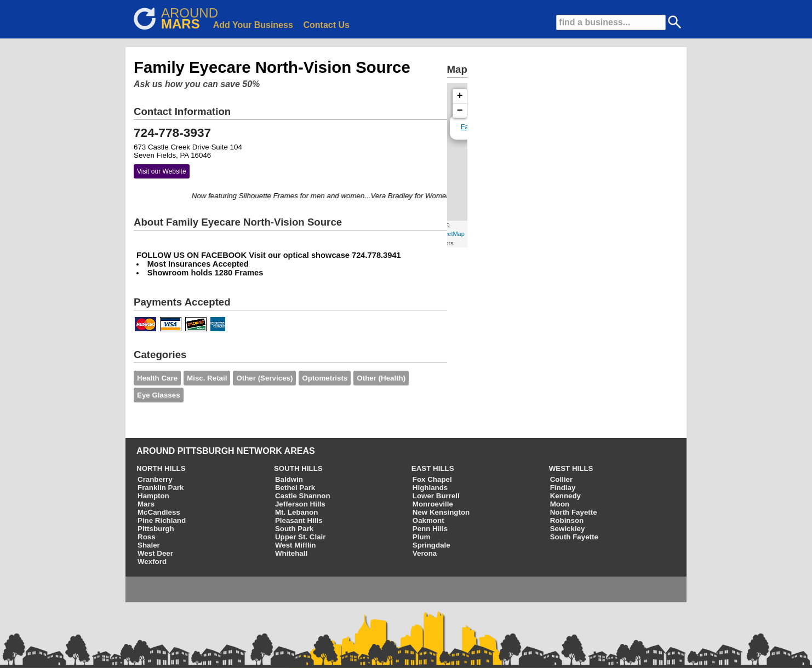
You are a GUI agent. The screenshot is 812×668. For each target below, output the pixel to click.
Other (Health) (381, 378)
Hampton (153, 496)
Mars (146, 504)
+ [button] (460, 96)
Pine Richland (162, 520)
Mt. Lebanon (296, 512)
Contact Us (327, 25)
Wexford (152, 562)
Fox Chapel (432, 479)
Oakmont (428, 520)
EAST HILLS (433, 468)
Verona (425, 553)
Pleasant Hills (299, 520)
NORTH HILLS (161, 468)
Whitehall (291, 553)
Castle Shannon (303, 496)
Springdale (431, 545)
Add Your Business (253, 25)
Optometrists (325, 378)
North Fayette (574, 512)
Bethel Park (295, 488)
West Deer (155, 553)
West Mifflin (296, 545)
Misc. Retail (207, 378)
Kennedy (565, 496)
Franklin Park (161, 488)
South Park (294, 529)
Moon (560, 504)
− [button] (460, 111)
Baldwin (289, 479)
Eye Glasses (159, 395)
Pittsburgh (156, 529)
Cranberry (155, 479)
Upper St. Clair (301, 537)
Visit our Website (162, 171)
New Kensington (441, 512)
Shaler (149, 545)
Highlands (430, 488)
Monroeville (433, 504)
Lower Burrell (436, 496)
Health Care (157, 378)
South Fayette (574, 537)
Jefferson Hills (300, 504)
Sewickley (568, 529)
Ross (147, 537)
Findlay (563, 488)
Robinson (567, 520)
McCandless (159, 512)
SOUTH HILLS (298, 468)
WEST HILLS (571, 468)
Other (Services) (264, 378)
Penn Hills (430, 529)
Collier (561, 479)
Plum (422, 537)
